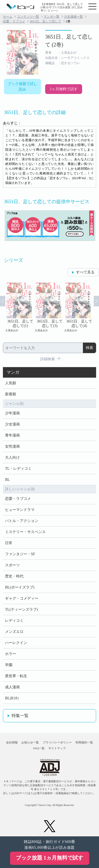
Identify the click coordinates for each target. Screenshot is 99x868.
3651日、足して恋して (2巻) (69, 41)
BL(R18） (13, 698)
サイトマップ (57, 748)
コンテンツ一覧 (28, 17)
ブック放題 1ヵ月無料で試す (49, 858)
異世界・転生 (16, 676)
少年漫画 (12, 413)
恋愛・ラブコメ (14, 21)
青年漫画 (12, 435)
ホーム (8, 17)
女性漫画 (12, 446)
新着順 (11, 394)
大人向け (12, 457)
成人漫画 (12, 687)
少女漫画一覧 (73, 17)
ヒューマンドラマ (20, 510)
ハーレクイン (16, 643)
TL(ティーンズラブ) (21, 610)
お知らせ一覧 (30, 742)
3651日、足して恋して (45, 21)
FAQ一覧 (39, 748)
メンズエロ (14, 632)
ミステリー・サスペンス (25, 532)
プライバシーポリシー (57, 742)
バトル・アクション (22, 521)
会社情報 (12, 742)
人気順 (11, 383)
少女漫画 (12, 424)
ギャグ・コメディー (22, 598)
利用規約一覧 (84, 742)
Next (96, 301)
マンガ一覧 (51, 17)
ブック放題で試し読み (22, 87)
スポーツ (12, 565)
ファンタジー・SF (20, 554)
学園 (9, 665)
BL (7, 480)
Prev (3, 301)
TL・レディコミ (18, 469)
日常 (9, 543)
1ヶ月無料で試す (64, 89)
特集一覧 (20, 716)
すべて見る (85, 272)
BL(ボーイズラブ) (20, 587)
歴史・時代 (14, 576)
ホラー (11, 654)
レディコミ (14, 621)
